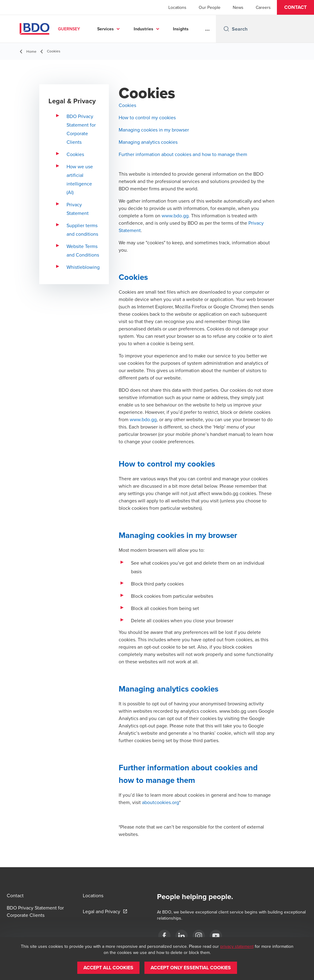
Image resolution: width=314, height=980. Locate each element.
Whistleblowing (83, 267)
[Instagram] (199, 936)
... (207, 29)
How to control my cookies (147, 117)
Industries (144, 29)
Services (105, 29)
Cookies (75, 154)
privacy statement (237, 946)
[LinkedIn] (182, 936)
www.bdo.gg (175, 215)
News (238, 7)
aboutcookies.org (161, 802)
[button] (295, 7)
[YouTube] (216, 936)
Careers (263, 7)
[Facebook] (164, 936)
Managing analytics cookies (148, 142)
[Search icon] (226, 29)
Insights (181, 29)
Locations (177, 7)
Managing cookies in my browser (154, 130)
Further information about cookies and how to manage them (183, 154)
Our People (210, 7)
